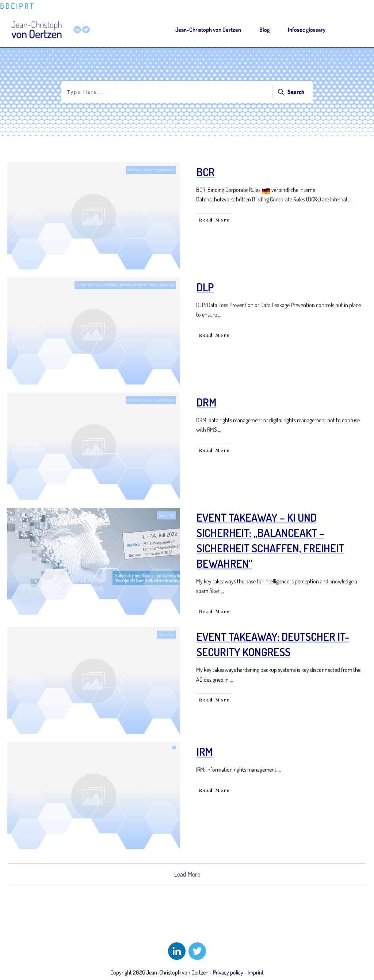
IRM (205, 752)
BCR (206, 172)
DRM (207, 402)
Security (167, 515)
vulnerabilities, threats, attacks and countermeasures (125, 285)
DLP (205, 287)
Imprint (256, 972)
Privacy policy (228, 972)
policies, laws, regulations (151, 170)
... (350, 199)
